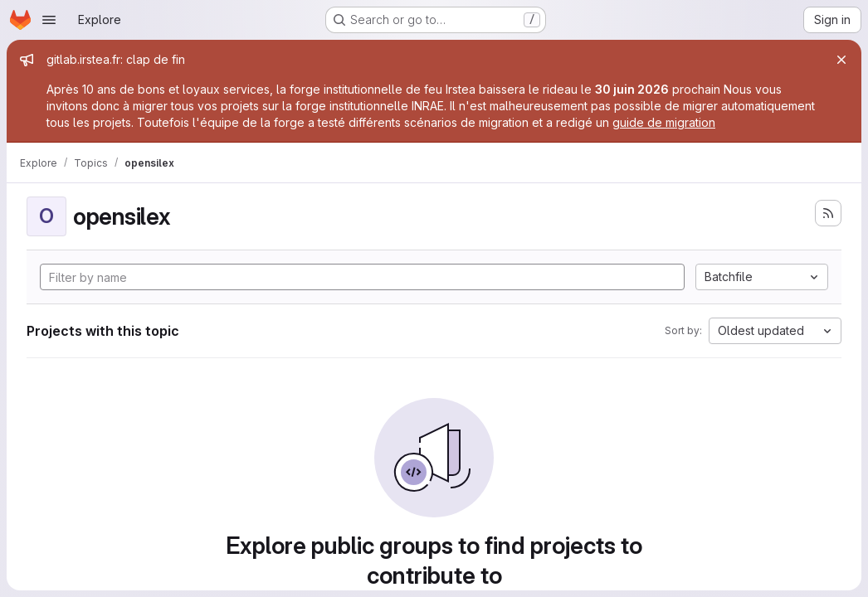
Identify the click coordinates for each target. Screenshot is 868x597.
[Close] (841, 60)
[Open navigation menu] (49, 20)
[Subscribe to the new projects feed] (828, 213)
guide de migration (664, 122)
